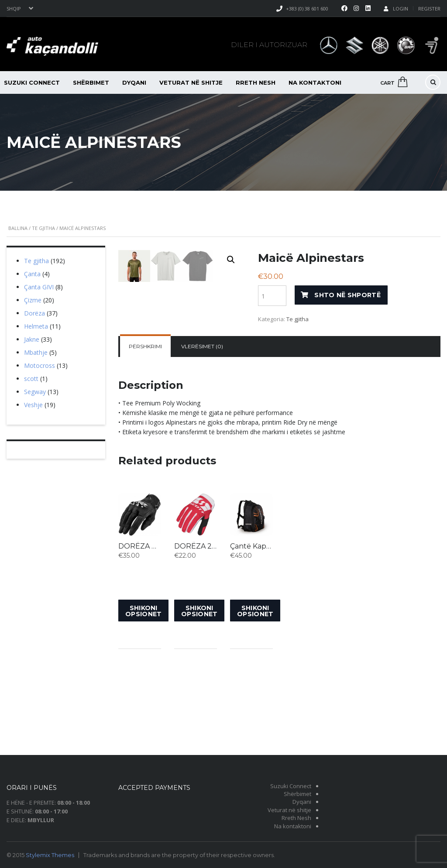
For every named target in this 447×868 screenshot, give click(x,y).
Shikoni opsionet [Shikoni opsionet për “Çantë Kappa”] (255, 695)
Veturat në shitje (191, 82)
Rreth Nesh (256, 82)
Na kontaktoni (315, 82)
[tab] (145, 431)
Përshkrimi (145, 431)
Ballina (18, 228)
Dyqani (134, 82)
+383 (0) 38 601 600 (307, 9)
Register (429, 9)
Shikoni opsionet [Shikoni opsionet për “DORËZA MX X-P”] (143, 695)
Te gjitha (43, 228)
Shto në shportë (347, 295)
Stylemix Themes (50, 855)
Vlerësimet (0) (202, 431)
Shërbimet (91, 82)
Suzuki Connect (291, 786)
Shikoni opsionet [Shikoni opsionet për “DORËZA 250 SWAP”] (199, 695)
